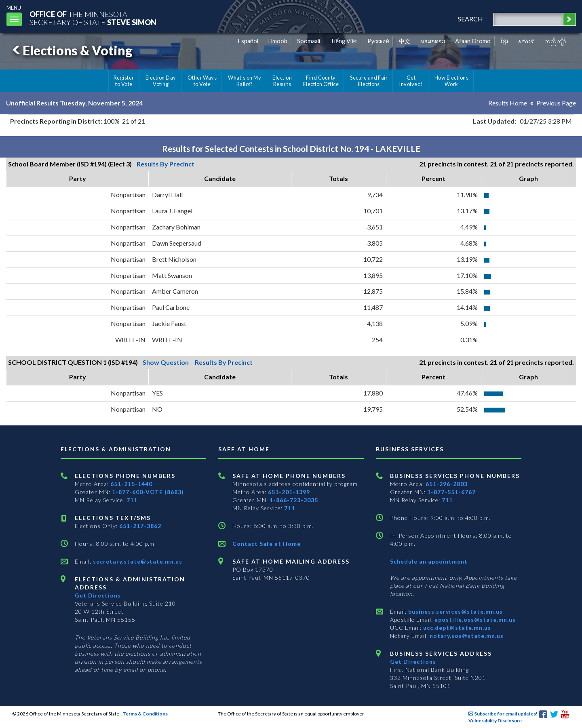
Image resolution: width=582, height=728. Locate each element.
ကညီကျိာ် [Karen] (555, 41)
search (470, 19)
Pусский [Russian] (378, 41)
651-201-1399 (289, 492)
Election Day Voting (161, 81)
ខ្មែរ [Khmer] (505, 41)
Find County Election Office (321, 81)
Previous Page (556, 103)
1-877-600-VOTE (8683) (148, 492)
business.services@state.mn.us (455, 611)
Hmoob (278, 41)
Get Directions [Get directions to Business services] (413, 662)
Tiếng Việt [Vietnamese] (344, 41)
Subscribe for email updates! (503, 714)
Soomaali (309, 41)
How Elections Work (451, 81)
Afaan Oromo (473, 41)
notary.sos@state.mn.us (466, 636)
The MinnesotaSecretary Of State (93, 18)
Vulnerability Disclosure (495, 721)
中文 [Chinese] (405, 41)
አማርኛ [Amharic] (526, 41)
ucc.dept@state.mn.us (456, 628)
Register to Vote (124, 81)
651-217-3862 (140, 526)
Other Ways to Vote (202, 81)
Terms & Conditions (145, 714)
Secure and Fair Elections (369, 81)
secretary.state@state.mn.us (137, 561)
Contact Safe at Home (267, 544)
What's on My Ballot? (245, 81)
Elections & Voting (71, 50)
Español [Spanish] (248, 41)
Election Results (282, 81)
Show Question (166, 362)
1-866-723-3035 (294, 500)
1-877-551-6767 (451, 492)
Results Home (508, 103)
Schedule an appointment (429, 561)
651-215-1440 (131, 484)
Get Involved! (411, 81)
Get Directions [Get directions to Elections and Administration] (98, 595)
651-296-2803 (447, 484)
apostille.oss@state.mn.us (474, 620)
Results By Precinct (166, 164)
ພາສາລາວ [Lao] (433, 41)
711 (132, 500)
